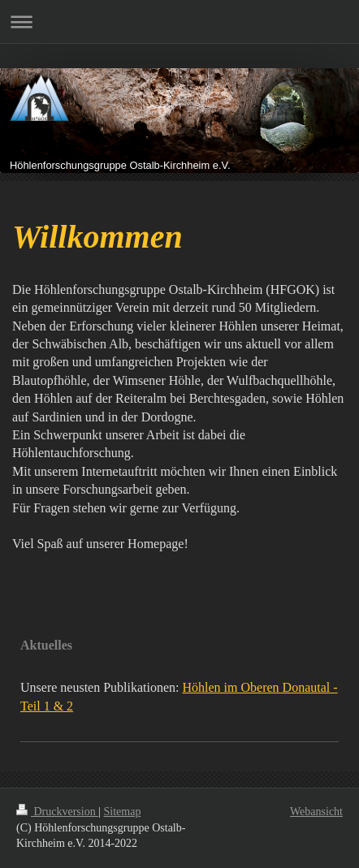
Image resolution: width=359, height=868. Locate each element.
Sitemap (123, 812)
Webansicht (316, 812)
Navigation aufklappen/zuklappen (179, 22)
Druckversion (57, 812)
